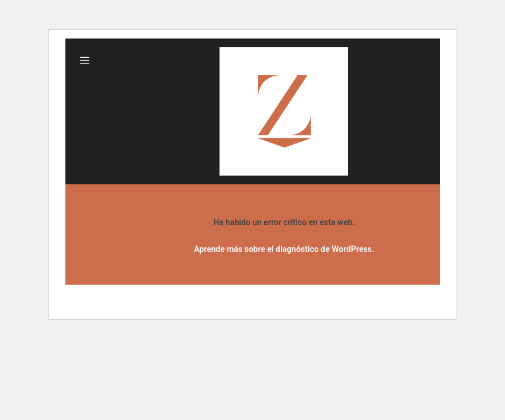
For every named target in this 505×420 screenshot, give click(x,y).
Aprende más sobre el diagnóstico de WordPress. (284, 249)
